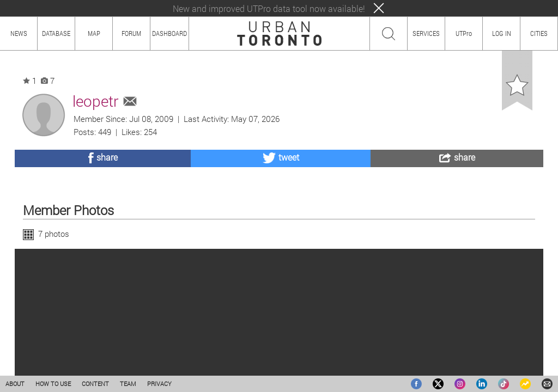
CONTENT (95, 384)
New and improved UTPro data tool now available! (269, 8)
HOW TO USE (53, 384)
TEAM (128, 384)
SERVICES (426, 33)
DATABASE (56, 33)
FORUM (131, 33)
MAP (94, 33)
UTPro (464, 33)
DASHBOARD (169, 33)
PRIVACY (159, 384)
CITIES (539, 33)
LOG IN (502, 33)
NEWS (19, 33)
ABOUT (15, 384)
